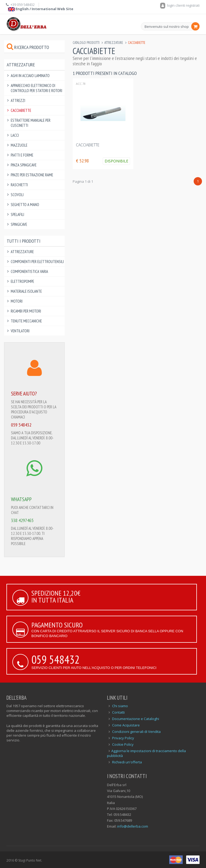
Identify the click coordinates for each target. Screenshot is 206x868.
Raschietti (19, 185)
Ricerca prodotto (28, 47)
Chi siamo (120, 706)
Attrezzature (114, 43)
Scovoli (17, 195)
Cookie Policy (123, 744)
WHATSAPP (21, 499)
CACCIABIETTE (88, 145)
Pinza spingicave (24, 165)
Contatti (118, 712)
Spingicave (19, 224)
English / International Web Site (41, 9)
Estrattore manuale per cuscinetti (31, 123)
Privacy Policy (123, 738)
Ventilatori (20, 331)
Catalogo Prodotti (86, 43)
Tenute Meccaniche (26, 321)
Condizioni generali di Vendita (136, 732)
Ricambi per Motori (26, 311)
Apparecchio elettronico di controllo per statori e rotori (36, 88)
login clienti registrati (180, 5)
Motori (17, 301)
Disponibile (116, 161)
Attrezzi (18, 100)
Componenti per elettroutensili (37, 262)
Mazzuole (19, 145)
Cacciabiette (21, 110)
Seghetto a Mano (25, 205)
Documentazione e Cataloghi (136, 719)
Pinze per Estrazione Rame (32, 175)
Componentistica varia (29, 271)
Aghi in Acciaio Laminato (30, 76)
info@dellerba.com (133, 826)
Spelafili (17, 214)
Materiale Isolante (26, 291)
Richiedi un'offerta (127, 762)
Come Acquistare (126, 725)
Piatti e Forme (22, 155)
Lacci (15, 135)
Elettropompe (22, 281)
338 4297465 (22, 520)
